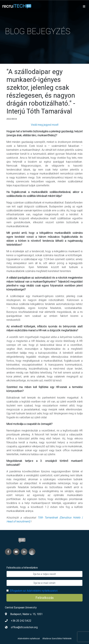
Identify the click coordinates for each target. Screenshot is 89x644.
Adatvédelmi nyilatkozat (29, 638)
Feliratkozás (45, 598)
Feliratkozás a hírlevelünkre (22, 568)
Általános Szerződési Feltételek (57, 638)
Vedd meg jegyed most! (45, 125)
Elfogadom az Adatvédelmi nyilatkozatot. (34, 591)
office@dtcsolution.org (24, 627)
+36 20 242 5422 (21, 621)
